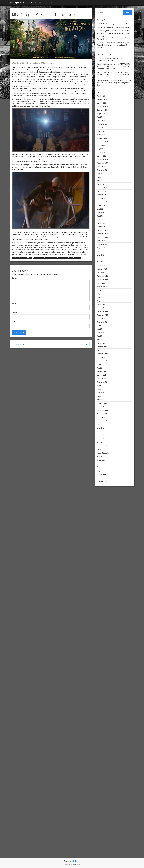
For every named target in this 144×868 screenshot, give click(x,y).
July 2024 (100, 128)
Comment (16, 278)
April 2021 (100, 220)
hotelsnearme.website (105, 58)
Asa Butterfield (17, 258)
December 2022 (102, 159)
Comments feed (103, 478)
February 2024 (102, 138)
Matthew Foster (33, 63)
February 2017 (102, 371)
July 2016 (100, 389)
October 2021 (102, 198)
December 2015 (102, 410)
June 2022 (101, 174)
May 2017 (100, 368)
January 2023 (102, 156)
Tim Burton (77, 258)
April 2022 (100, 181)
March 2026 (101, 96)
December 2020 (102, 234)
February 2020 (102, 269)
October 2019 (102, 283)
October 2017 (102, 357)
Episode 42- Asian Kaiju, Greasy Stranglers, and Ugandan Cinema (114, 83)
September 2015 (103, 421)
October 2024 (102, 121)
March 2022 (101, 184)
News (99, 449)
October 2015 (102, 417)
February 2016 (102, 403)
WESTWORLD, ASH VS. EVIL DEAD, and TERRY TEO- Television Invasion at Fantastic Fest (113, 66)
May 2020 (100, 258)
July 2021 (100, 209)
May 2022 (100, 177)
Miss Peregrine (45, 258)
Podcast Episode (103, 453)
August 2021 (101, 205)
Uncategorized (102, 460)
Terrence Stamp (67, 258)
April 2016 (100, 400)
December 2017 (102, 354)
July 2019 (100, 294)
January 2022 (102, 191)
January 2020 (102, 273)
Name (15, 303)
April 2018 (100, 340)
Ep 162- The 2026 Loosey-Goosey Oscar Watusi (113, 24)
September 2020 (103, 244)
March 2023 (101, 152)
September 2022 (103, 170)
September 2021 (103, 202)
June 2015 (101, 428)
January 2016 (102, 407)
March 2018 (101, 343)
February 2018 (102, 347)
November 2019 (102, 280)
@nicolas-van (76, 861)
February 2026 (102, 99)
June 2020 (101, 255)
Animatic (100, 442)
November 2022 (102, 163)
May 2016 (100, 396)
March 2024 (101, 135)
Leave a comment (48, 63)
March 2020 (101, 265)
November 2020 (102, 237)
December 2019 (102, 276)
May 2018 (100, 336)
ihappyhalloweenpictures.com (107, 64)
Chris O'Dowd (28, 258)
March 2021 (101, 223)
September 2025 (103, 110)
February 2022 (102, 188)
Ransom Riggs (56, 258)
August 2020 (101, 248)
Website (15, 322)
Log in (99, 471)
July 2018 (100, 329)
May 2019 (100, 301)
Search (128, 12)
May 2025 (100, 117)
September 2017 (103, 361)
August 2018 (101, 326)
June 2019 (101, 297)
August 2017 (101, 364)
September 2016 (103, 382)
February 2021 (102, 227)
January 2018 (102, 350)
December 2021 (102, 195)
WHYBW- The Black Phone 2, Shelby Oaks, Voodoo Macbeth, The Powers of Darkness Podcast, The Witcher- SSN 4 (114, 45)
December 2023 (102, 142)
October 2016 (102, 378)
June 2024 (101, 131)
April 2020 (100, 262)
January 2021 (102, 230)
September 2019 (103, 287)
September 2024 (103, 124)
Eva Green (36, 258)
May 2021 (100, 216)
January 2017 (102, 375)
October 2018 (102, 318)
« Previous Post (19, 344)
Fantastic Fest (102, 446)
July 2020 (100, 251)
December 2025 (102, 107)
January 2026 (102, 103)
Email (15, 313)
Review (100, 457)
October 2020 (102, 241)
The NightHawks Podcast (21, 3)
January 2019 (102, 308)
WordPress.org (102, 481)
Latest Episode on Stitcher (45, 3)
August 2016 (101, 386)
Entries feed (101, 474)
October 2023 (102, 145)
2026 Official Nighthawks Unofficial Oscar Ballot (113, 27)
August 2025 (101, 114)
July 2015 (100, 424)
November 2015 (102, 414)
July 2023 (100, 149)
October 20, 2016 (19, 63)
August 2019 (101, 290)
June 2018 (101, 333)
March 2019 (101, 304)
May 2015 (100, 432)
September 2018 (103, 322)
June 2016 (101, 393)
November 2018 (102, 315)
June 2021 (101, 212)
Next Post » (84, 344)
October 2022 (102, 167)
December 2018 (102, 311)
